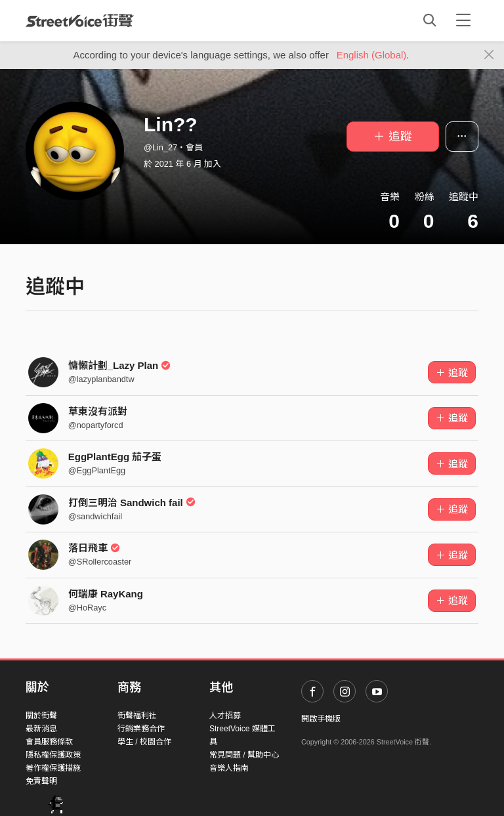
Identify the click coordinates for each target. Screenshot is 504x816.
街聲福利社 (137, 716)
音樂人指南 (229, 768)
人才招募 (225, 716)
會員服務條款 (49, 742)
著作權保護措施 (53, 768)
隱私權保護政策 (53, 755)
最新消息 (41, 729)
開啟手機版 (321, 719)
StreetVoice (80, 20)
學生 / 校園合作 (144, 742)
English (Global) (372, 55)
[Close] (489, 55)
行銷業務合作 (141, 729)
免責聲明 (41, 781)
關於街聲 (41, 716)
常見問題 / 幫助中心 (244, 755)
